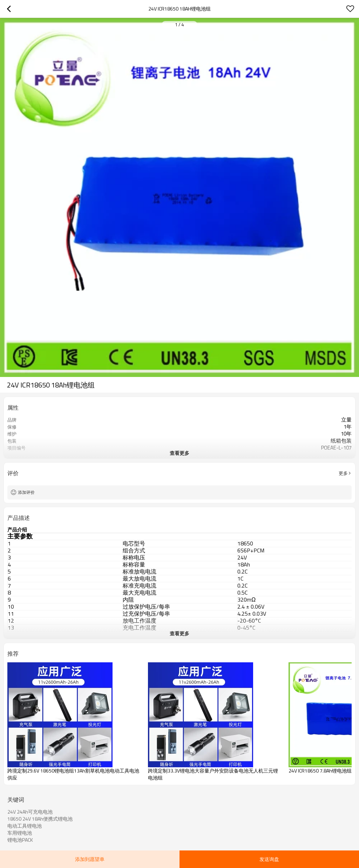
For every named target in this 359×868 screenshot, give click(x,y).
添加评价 (26, 492)
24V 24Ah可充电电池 (30, 812)
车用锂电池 (20, 833)
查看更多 (179, 453)
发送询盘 (269, 859)
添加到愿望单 (90, 859)
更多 (343, 473)
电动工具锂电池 (25, 826)
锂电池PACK (20, 840)
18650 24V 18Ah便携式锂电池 (40, 819)
